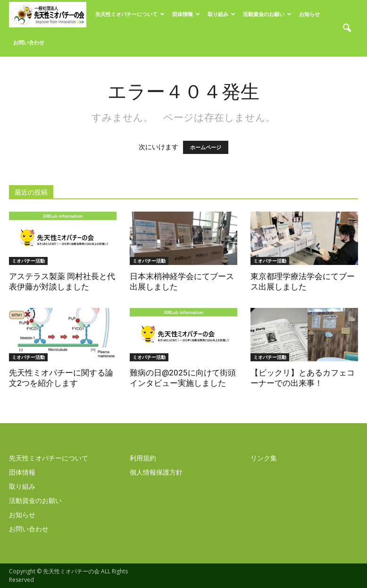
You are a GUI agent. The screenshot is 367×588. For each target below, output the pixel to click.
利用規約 (143, 458)
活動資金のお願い (267, 14)
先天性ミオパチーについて (130, 14)
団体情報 (186, 14)
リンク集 (264, 458)
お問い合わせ (29, 42)
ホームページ (206, 147)
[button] (347, 28)
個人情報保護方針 (156, 472)
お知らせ (309, 14)
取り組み (221, 14)
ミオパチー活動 (28, 261)
